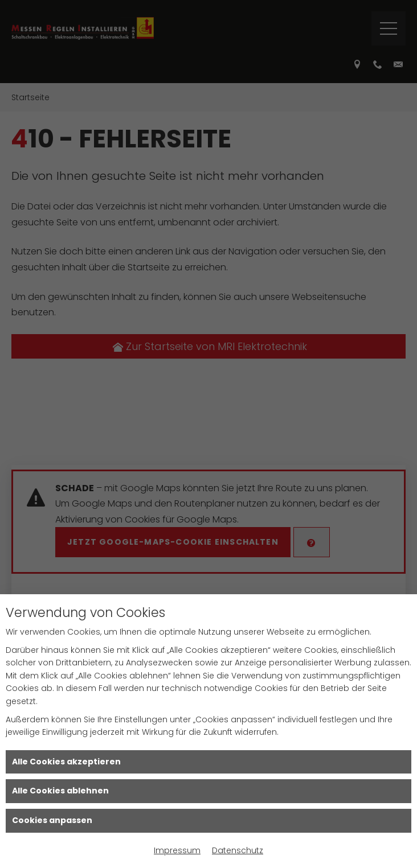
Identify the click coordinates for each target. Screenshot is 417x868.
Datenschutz (238, 850)
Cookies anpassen (52, 820)
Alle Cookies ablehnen (60, 791)
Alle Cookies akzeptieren (66, 762)
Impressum (177, 850)
